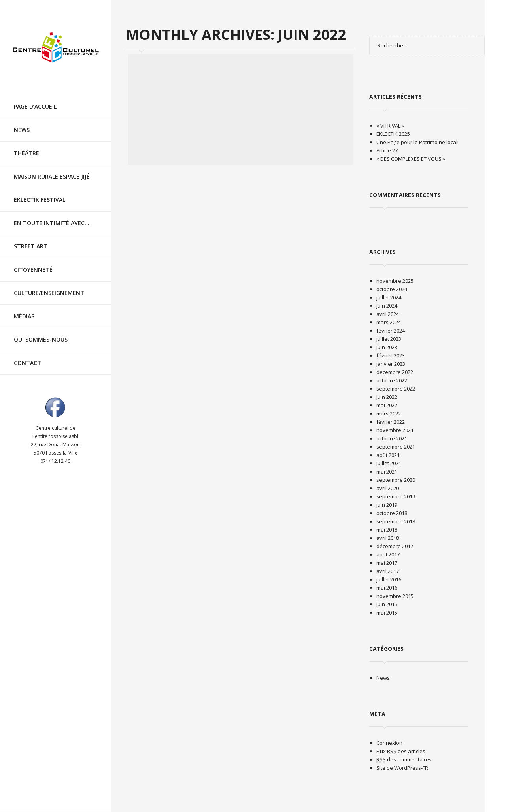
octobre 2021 (392, 438)
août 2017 (388, 554)
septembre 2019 (396, 496)
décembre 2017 (395, 546)
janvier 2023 (391, 364)
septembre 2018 (396, 521)
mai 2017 (387, 563)
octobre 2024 (392, 289)
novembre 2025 (395, 281)
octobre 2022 (392, 380)
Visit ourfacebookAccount (55, 400)
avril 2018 (388, 538)
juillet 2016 (389, 579)
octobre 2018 (392, 513)
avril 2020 (388, 488)
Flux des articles (401, 751)
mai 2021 (387, 472)
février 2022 (391, 422)
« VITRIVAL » (390, 126)
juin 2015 (387, 604)
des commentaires (404, 760)
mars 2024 (389, 322)
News (22, 123)
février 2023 (391, 355)
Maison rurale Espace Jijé (52, 169)
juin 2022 (387, 397)
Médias (24, 309)
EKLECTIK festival (40, 193)
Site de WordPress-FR (402, 768)
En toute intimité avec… (52, 216)
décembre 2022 (395, 372)
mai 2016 (387, 588)
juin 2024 (387, 306)
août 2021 (388, 455)
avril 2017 (388, 571)
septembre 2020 (396, 480)
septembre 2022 (396, 389)
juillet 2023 (389, 339)
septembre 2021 (396, 447)
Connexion (389, 743)
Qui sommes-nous (41, 332)
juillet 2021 (389, 463)
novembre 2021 (395, 430)
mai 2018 (387, 530)
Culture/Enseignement (49, 286)
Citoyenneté (33, 262)
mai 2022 (387, 405)
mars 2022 (389, 414)
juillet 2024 (389, 297)
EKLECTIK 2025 (393, 134)
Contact (27, 356)
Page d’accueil (35, 99)
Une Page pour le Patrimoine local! (417, 142)
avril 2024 (388, 314)
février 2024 (391, 331)
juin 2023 (387, 347)
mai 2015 (387, 613)
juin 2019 (387, 505)
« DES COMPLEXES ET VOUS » (411, 159)
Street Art (31, 239)
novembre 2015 (395, 596)
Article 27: (388, 150)
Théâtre (26, 146)
